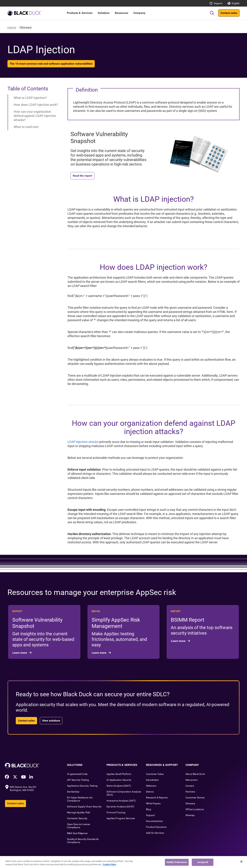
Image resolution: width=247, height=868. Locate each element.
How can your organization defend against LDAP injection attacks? (35, 116)
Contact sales (229, 13)
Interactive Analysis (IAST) (121, 801)
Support (218, 3)
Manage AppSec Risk (79, 812)
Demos (150, 792)
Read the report (82, 176)
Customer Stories (195, 798)
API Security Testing (78, 780)
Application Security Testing (82, 786)
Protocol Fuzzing (116, 812)
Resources (122, 13)
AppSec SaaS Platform (119, 774)
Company (139, 13)
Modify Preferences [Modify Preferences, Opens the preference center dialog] (177, 862)
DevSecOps (73, 792)
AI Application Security (119, 780)
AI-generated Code (77, 774)
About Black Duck (195, 774)
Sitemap (190, 815)
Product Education (156, 827)
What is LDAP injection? (30, 98)
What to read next (26, 127)
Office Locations (195, 809)
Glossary (190, 803)
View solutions (51, 721)
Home (12, 27)
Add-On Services (155, 833)
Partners (190, 792)
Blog (149, 809)
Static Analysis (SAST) (119, 786)
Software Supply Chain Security (84, 807)
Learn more (20, 653)
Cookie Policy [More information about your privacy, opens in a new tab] (109, 864)
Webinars (151, 786)
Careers (190, 786)
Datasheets (152, 780)
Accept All (203, 862)
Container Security (77, 818)
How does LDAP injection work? (36, 105)
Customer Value (155, 774)
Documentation (155, 821)
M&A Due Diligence (77, 833)
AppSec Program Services (121, 818)
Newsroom (191, 780)
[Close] (241, 862)
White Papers (153, 803)
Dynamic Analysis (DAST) (120, 807)
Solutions (104, 13)
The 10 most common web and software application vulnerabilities (51, 64)
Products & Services (80, 13)
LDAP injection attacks (83, 442)
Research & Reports (157, 798)
